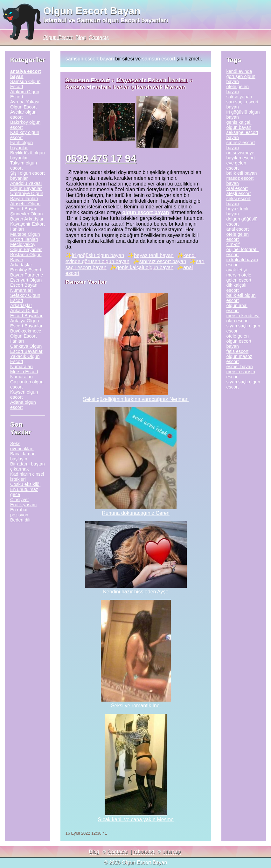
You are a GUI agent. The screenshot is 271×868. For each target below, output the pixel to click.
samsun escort (159, 59)
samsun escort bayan (90, 59)
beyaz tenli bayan (154, 255)
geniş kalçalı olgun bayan (145, 267)
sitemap (172, 852)
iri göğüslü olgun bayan (98, 255)
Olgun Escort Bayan (92, 11)
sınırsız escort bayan (163, 261)
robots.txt (144, 852)
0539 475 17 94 (101, 158)
